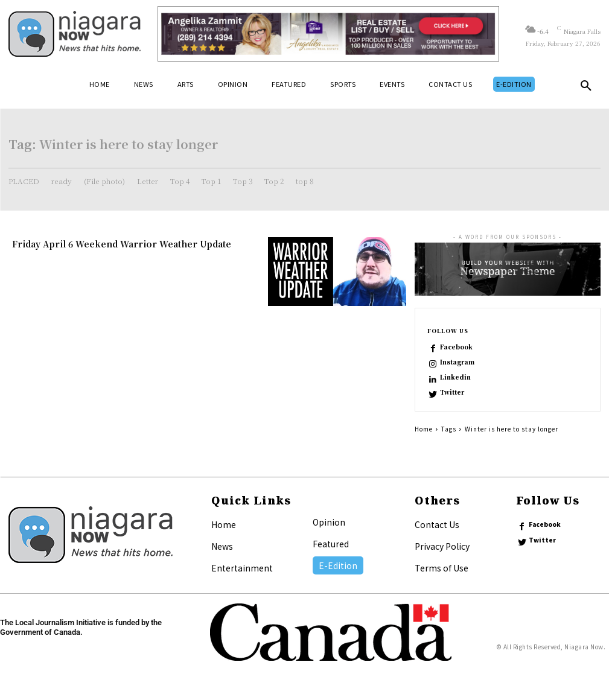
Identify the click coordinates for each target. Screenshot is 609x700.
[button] (586, 88)
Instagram (457, 362)
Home (424, 429)
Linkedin (455, 377)
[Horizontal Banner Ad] (328, 34)
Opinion (329, 522)
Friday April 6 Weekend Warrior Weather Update (122, 244)
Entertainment (242, 568)
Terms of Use (442, 568)
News (222, 546)
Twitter (452, 392)
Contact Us (437, 524)
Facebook (456, 347)
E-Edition (338, 565)
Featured (331, 544)
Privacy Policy (442, 546)
